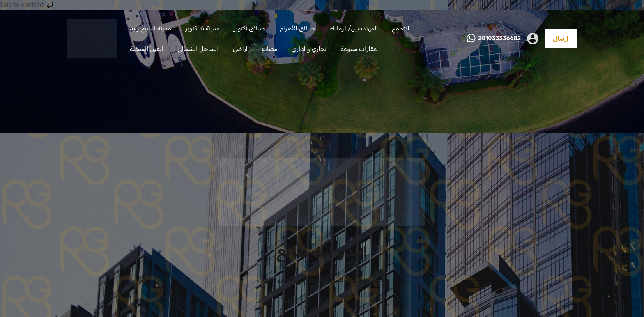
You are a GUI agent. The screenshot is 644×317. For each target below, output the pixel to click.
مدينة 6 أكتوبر (202, 28)
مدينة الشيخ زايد (151, 28)
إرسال (561, 39)
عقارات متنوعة (359, 49)
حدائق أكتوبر (250, 28)
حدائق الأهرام (298, 28)
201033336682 (499, 39)
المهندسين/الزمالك (354, 28)
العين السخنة (147, 49)
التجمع (401, 28)
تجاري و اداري (309, 49)
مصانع (270, 49)
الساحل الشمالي (198, 49)
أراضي (240, 49)
